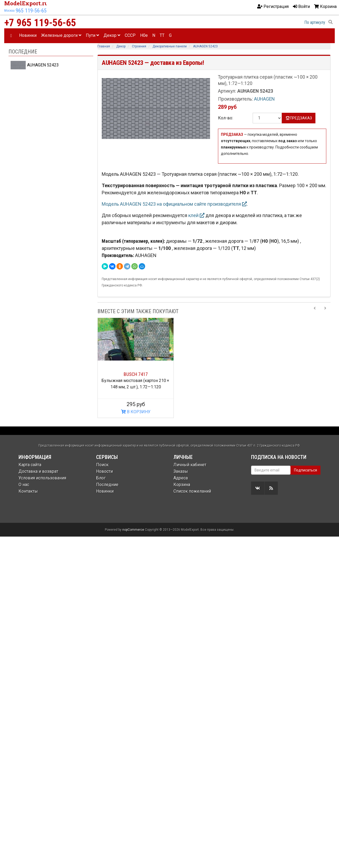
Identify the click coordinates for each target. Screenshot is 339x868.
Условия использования (42, 478)
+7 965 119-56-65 (40, 23)
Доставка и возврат (38, 471)
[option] (136, 368)
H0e (144, 35)
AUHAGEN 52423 (35, 65)
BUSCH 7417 (136, 374)
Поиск (102, 465)
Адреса (181, 478)
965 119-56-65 (31, 11)
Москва (9, 11)
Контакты (28, 491)
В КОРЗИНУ (136, 412)
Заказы (181, 471)
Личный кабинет (190, 465)
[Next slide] (325, 311)
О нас (24, 485)
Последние (107, 485)
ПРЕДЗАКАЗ (299, 118)
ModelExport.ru (26, 3)
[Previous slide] (315, 311)
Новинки (28, 35)
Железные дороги (61, 35)
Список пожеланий (192, 491)
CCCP (130, 35)
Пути (92, 35)
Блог (101, 478)
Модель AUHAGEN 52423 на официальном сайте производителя (174, 204)
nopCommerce (133, 530)
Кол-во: (226, 118)
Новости (104, 471)
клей (196, 215)
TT (162, 35)
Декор (112, 35)
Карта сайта (30, 465)
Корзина (182, 485)
